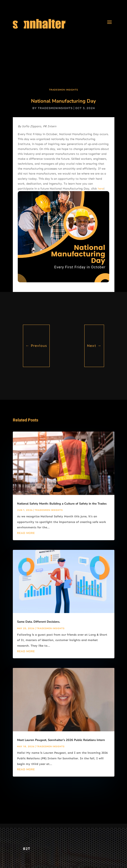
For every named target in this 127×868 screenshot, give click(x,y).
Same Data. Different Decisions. (39, 622)
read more (26, 533)
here (101, 189)
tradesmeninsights (55, 108)
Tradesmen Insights (63, 90)
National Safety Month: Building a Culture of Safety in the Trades (62, 504)
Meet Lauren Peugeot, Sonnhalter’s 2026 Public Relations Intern (61, 740)
